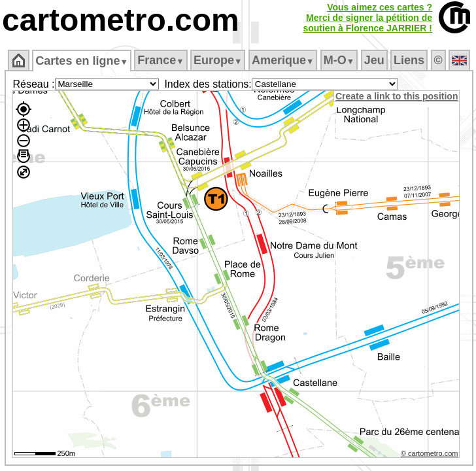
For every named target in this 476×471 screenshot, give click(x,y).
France (161, 60)
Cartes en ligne (81, 61)
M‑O (339, 60)
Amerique (283, 60)
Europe (218, 60)
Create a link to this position (397, 96)
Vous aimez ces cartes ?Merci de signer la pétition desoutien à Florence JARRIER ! (367, 18)
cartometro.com (121, 20)
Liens (409, 60)
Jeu (374, 60)
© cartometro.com (430, 453)
